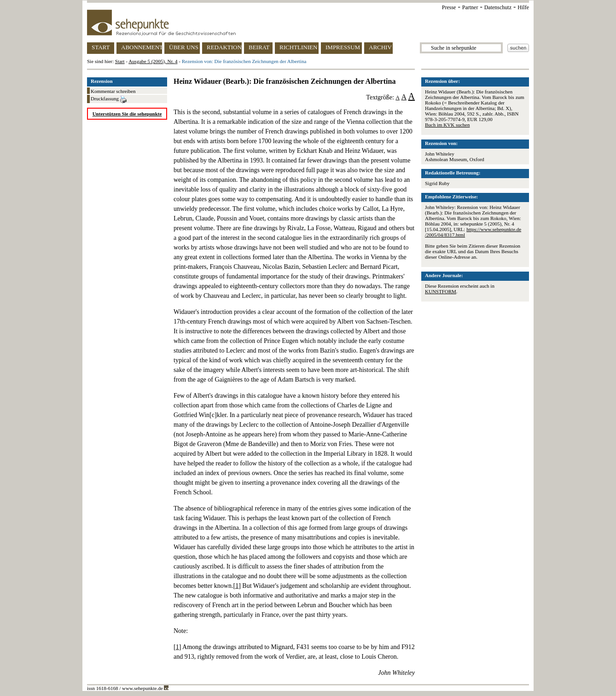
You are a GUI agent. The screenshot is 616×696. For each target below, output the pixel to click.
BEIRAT (259, 47)
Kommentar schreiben (113, 91)
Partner (470, 7)
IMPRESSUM (343, 47)
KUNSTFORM (441, 291)
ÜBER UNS (184, 47)
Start (120, 61)
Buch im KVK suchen (447, 125)
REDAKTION (224, 47)
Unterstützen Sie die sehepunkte (127, 114)
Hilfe (523, 7)
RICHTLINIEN (298, 47)
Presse (449, 7)
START (101, 47)
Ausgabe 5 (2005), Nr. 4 (153, 61)
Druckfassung (109, 99)
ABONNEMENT (142, 47)
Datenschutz (498, 7)
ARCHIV (380, 47)
